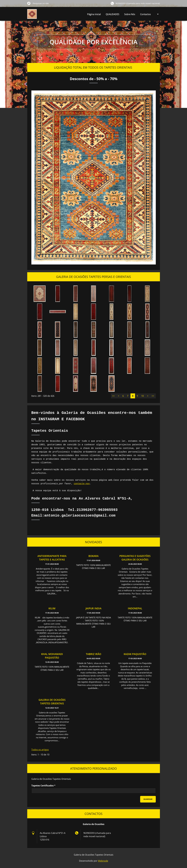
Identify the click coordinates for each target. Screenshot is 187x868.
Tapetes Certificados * (43, 786)
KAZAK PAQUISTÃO (135, 654)
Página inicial (94, 14)
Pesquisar (29, 3)
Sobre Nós (130, 14)
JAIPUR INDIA (93, 608)
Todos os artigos (40, 750)
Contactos (145, 14)
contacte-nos (82, 484)
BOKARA (93, 556)
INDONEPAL (135, 608)
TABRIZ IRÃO (93, 654)
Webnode (103, 861)
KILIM (52, 608)
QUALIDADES (113, 14)
